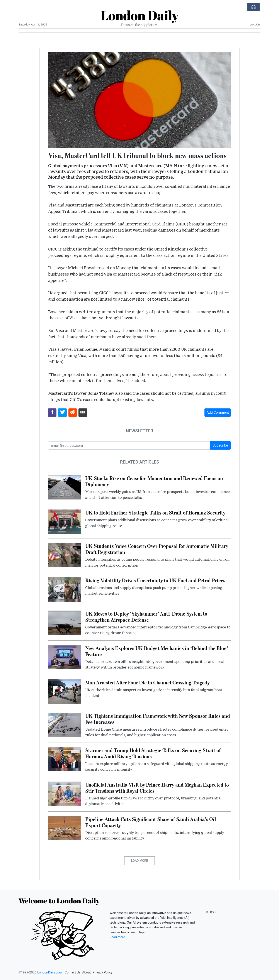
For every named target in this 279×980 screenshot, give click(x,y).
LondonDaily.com (50, 972)
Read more (117, 937)
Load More (140, 861)
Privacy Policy (102, 972)
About (86, 972)
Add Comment (218, 412)
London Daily (140, 15)
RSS (210, 912)
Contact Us (72, 972)
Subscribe (220, 445)
